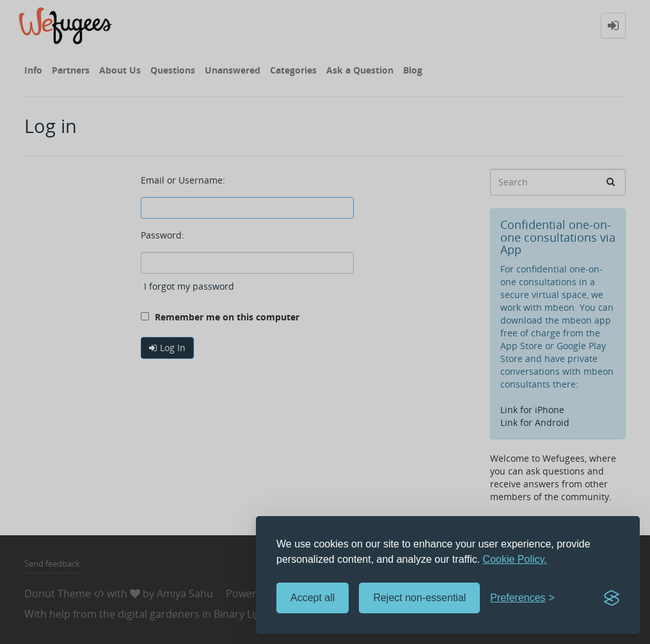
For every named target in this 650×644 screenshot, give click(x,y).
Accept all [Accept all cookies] (313, 598)
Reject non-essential (419, 598)
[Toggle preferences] (522, 598)
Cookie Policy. (515, 559)
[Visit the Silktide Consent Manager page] (612, 598)
